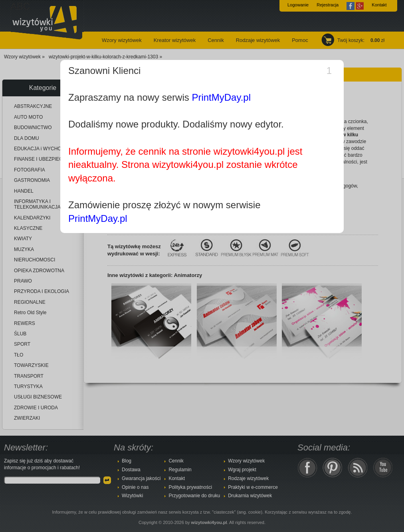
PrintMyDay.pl (221, 97)
